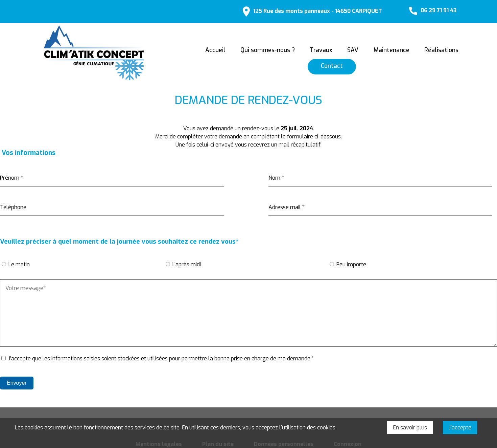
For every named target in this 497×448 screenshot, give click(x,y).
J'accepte (460, 428)
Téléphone (13, 205)
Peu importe (351, 262)
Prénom (11, 175)
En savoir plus (410, 428)
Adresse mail (287, 205)
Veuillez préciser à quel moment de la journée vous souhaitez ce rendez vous (120, 239)
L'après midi (187, 262)
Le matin (19, 262)
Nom (276, 175)
